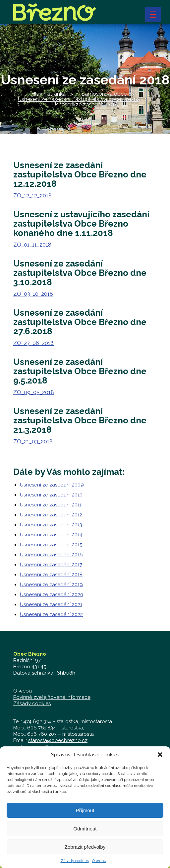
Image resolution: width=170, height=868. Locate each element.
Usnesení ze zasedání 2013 (51, 525)
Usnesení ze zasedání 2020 (52, 595)
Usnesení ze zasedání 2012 (51, 515)
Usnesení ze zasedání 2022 (51, 614)
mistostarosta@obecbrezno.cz (49, 747)
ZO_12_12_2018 (32, 196)
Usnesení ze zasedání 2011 (51, 505)
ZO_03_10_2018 (33, 294)
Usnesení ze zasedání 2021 (51, 604)
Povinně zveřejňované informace (52, 697)
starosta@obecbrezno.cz (58, 740)
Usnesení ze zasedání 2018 (51, 575)
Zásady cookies (75, 865)
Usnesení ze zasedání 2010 (51, 495)
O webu (99, 865)
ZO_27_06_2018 (33, 343)
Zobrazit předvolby (85, 851)
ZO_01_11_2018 (32, 245)
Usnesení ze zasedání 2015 (51, 545)
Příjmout (85, 815)
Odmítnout (85, 833)
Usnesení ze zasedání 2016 (51, 555)
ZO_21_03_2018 (33, 441)
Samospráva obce (104, 94)
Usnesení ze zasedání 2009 (52, 485)
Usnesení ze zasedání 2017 (51, 565)
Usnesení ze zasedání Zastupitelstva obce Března (79, 99)
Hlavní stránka (48, 94)
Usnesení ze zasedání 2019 (51, 585)
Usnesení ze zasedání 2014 (51, 535)
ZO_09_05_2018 (34, 392)
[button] (160, 759)
